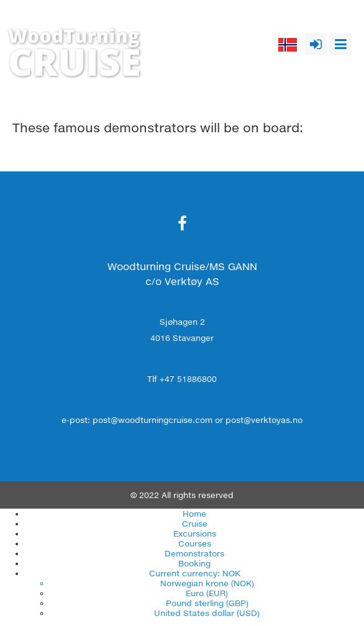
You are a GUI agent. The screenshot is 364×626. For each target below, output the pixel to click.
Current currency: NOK (195, 573)
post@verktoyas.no (264, 420)
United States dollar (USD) (207, 613)
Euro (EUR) (207, 593)
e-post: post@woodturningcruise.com (137, 420)
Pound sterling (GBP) (207, 603)
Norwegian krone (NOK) (207, 583)
